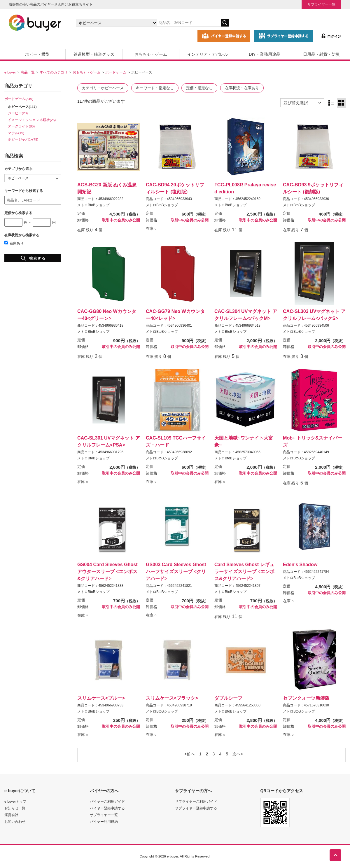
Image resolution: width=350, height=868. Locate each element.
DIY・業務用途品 (264, 54)
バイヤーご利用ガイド (107, 801)
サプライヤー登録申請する (196, 808)
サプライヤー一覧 (321, 4)
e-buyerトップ (15, 801)
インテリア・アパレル (208, 54)
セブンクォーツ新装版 (306, 698)
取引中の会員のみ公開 (121, 220)
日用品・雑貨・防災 (321, 54)
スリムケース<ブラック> (172, 698)
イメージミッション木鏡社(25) (32, 120)
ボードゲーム (116, 72)
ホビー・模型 (37, 54)
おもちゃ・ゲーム (151, 54)
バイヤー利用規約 (104, 821)
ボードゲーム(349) (19, 99)
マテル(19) (16, 133)
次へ (237, 754)
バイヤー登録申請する (107, 808)
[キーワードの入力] (189, 23)
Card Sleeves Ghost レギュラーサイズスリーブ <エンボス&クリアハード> (244, 571)
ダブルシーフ (228, 698)
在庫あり (14, 243)
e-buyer (10, 72)
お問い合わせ (15, 821)
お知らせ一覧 (15, 808)
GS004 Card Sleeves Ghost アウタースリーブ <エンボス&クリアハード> (107, 571)
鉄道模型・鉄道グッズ (94, 54)
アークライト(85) (21, 126)
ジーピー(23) (18, 113)
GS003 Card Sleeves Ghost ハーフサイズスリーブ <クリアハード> (176, 571)
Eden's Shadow (300, 564)
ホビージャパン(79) (23, 139)
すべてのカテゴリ (54, 72)
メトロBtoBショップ (93, 205)
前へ (191, 754)
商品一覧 (28, 72)
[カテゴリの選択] (116, 23)
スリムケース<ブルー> (101, 698)
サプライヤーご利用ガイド (196, 801)
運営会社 (11, 815)
